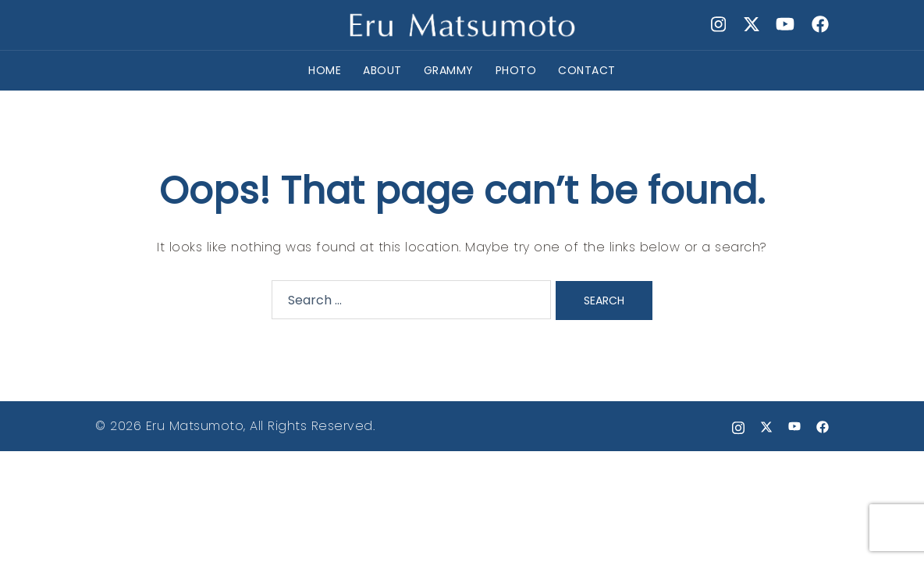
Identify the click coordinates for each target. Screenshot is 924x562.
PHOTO (516, 70)
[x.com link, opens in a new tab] (751, 24)
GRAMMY (449, 70)
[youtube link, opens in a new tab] (785, 24)
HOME (325, 70)
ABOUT (382, 70)
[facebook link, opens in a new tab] (819, 24)
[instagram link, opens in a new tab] (716, 24)
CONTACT (587, 70)
